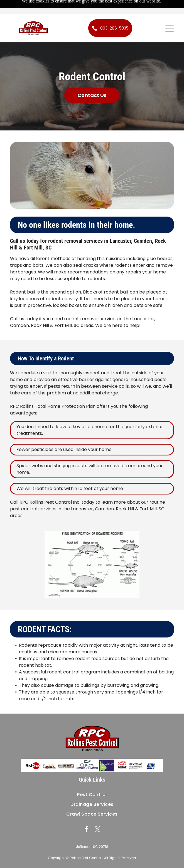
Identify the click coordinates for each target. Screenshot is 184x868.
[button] (170, 28)
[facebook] (86, 830)
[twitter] (98, 830)
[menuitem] (92, 795)
